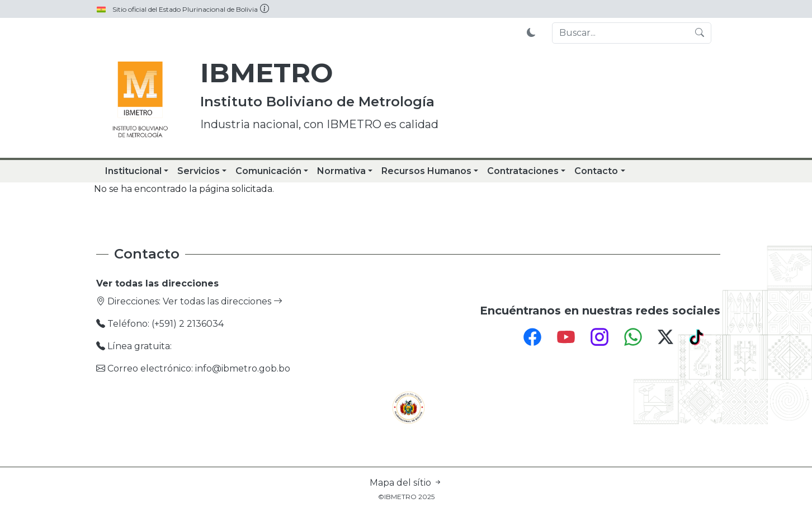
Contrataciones (523, 171)
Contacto (596, 171)
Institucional (133, 171)
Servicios (199, 171)
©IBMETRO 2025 (406, 497)
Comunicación (268, 171)
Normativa (341, 171)
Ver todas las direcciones (223, 301)
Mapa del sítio (406, 483)
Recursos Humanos (426, 171)
